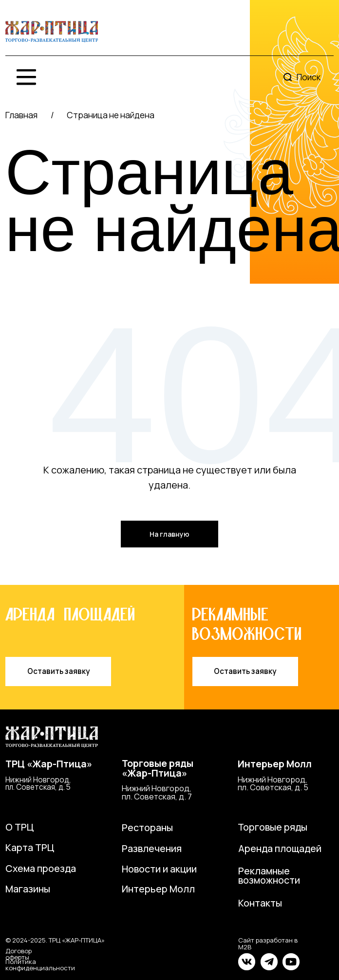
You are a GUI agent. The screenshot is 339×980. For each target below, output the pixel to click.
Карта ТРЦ (30, 847)
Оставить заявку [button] (58, 671)
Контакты (260, 903)
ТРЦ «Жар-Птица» (49, 764)
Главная (21, 115)
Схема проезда (41, 868)
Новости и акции (159, 869)
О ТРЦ (19, 827)
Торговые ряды (273, 827)
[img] (52, 32)
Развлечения (152, 848)
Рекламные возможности (269, 876)
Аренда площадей (280, 848)
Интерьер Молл (275, 764)
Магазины (28, 889)
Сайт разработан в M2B (268, 943)
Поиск (309, 77)
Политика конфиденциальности (40, 965)
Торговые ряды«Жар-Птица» (158, 768)
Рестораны (147, 827)
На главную (169, 534)
